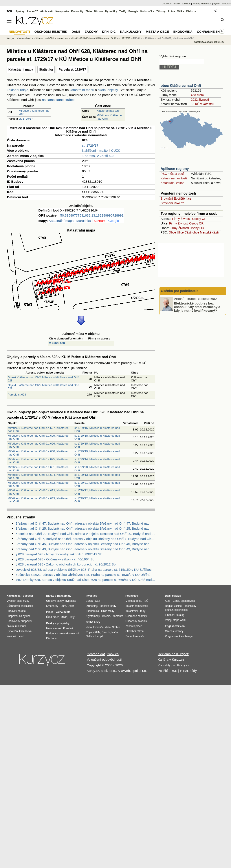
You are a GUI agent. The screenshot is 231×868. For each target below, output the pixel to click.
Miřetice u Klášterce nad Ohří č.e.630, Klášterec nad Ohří (38, 453)
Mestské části (209, 232)
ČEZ (98, 601)
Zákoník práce (134, 626)
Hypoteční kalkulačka (19, 631)
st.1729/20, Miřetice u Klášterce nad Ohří (97, 469)
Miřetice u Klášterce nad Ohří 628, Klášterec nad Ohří (164, 38)
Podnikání (132, 596)
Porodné (68, 628)
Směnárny (52, 606)
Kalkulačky (131, 32)
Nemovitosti (25, 38)
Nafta (115, 632)
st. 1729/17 (26, 119)
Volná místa (63, 612)
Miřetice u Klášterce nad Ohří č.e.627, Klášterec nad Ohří (38, 429)
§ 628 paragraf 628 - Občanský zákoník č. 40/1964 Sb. (55, 559)
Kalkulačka (147, 11)
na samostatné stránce (59, 100)
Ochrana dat (96, 654)
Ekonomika (183, 32)
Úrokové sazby (55, 601)
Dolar (71, 606)
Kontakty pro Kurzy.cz (174, 665)
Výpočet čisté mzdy (18, 601)
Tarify (123, 11)
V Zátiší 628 (57, 343)
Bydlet (217, 4)
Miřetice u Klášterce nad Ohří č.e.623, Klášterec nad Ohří (38, 492)
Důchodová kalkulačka (20, 606)
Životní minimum (16, 626)
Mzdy (111, 611)
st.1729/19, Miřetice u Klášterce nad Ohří (97, 453)
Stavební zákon (135, 631)
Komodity (77, 11)
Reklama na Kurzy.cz (173, 654)
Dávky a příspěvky (58, 623)
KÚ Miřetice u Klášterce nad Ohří (98, 38)
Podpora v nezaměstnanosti (63, 633)
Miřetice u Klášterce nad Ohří (34, 112)
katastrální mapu (82, 90)
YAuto (196, 4)
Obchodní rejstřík (171, 4)
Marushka (84, 221)
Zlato (89, 11)
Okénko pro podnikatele (180, 291)
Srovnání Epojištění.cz (176, 199)
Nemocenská (54, 628)
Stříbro (116, 627)
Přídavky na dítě (16, 611)
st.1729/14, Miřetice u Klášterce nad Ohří (97, 461)
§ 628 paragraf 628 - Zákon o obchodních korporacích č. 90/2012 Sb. (66, 564)
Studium (227, 4)
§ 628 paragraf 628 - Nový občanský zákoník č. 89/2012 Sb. (59, 554)
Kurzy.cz (11, 38)
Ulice (180, 232)
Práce (171, 11)
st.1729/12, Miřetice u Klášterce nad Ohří (97, 492)
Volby (168, 620)
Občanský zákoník (136, 621)
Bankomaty (64, 596)
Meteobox (206, 4)
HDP (104, 611)
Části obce (192, 232)
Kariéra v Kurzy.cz (171, 659)
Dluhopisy (92, 606)
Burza (89, 601)
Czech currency (174, 631)
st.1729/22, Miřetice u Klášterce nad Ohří (97, 500)
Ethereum (117, 616)
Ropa (89, 632)
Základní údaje (17, 90)
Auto (168, 601)
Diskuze (191, 11)
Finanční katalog (175, 615)
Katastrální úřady (135, 611)
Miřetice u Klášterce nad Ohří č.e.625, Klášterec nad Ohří (38, 461)
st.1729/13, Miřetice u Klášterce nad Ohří (97, 476)
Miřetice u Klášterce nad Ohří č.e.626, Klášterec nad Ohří (38, 445)
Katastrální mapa (21, 69)
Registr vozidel (174, 606)
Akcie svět (47, 11)
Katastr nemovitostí (174, 178)
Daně (76, 32)
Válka (181, 11)
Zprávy (20, 11)
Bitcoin (98, 11)
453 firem (197, 95)
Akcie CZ (32, 11)
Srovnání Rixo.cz (172, 203)
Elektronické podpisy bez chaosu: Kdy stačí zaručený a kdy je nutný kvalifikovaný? (197, 307)
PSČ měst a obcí (172, 174)
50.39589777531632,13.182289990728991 (92, 215)
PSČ (146, 601)
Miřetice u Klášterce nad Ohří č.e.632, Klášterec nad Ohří (38, 484)
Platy (72, 617)
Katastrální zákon (172, 183)
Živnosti (186, 219)
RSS (174, 671)
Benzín (106, 632)
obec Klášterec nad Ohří (181, 86)
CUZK (116, 150)
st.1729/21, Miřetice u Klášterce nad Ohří (97, 484)
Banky (50, 596)
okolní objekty (108, 90)
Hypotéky (111, 11)
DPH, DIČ (109, 32)
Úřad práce (53, 617)
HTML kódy (188, 671)
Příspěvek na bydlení (19, 616)
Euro (63, 606)
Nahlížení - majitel (95, 150)
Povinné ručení (15, 636)
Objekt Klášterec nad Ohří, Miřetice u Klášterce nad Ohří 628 (43, 379)
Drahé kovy (93, 622)
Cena (176, 601)
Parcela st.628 (17, 395)
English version (175, 626)
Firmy (176, 219)
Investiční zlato (102, 627)
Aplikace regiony (175, 169)
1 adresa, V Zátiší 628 (98, 156)
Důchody (51, 638)
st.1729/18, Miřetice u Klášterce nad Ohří (97, 437)
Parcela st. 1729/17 (72, 69)
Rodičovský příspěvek (19, 621)
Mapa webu (180, 620)
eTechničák (181, 610)
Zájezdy (186, 4)
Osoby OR (199, 219)
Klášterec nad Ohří (108, 111)
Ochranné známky (213, 32)
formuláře (139, 636)
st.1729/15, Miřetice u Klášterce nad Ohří (97, 445)
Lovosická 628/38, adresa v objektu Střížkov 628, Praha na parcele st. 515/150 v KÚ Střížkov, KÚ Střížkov (85, 570)
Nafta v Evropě (94, 636)
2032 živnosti (200, 100)
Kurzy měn (62, 11)
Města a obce (157, 32)
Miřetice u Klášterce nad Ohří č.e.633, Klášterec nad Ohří (38, 500)
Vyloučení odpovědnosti (104, 659)
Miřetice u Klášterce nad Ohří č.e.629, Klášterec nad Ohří (38, 437)
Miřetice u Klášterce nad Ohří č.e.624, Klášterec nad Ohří (38, 476)
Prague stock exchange (179, 636)
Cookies (113, 654)
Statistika (46, 69)
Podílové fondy (107, 606)
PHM (97, 632)
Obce (172, 232)
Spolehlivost (188, 601)
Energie (133, 11)
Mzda (64, 617)
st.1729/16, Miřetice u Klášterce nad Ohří (97, 429)
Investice (91, 596)
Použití (163, 671)
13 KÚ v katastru (202, 104)
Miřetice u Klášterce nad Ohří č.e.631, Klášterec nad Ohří (38, 469)
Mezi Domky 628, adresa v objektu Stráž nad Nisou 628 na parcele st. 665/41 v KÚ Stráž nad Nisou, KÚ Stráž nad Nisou (85, 580)
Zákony (161, 11)
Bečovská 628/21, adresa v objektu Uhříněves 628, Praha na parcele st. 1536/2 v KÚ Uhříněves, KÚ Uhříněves (85, 575)
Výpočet (28, 596)
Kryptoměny (93, 616)
